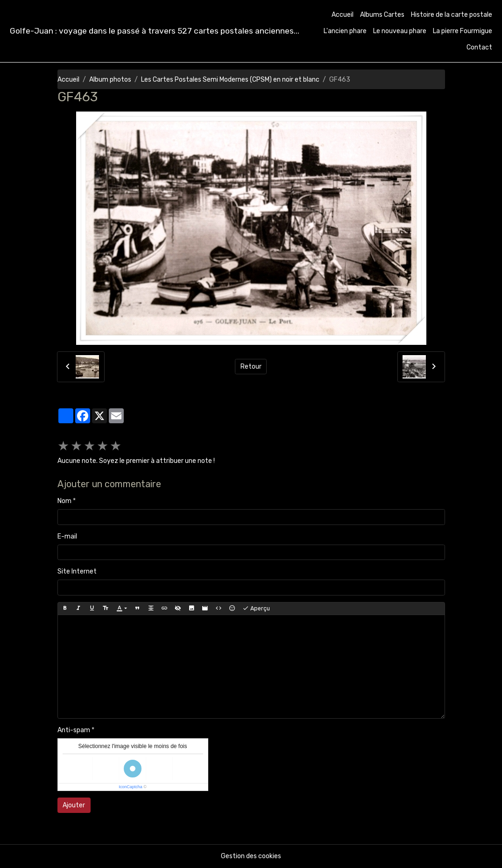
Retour (251, 367)
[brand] (155, 31)
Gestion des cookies (251, 856)
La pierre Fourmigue (463, 31)
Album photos (110, 80)
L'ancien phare (345, 31)
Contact (479, 47)
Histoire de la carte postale (452, 15)
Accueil (343, 15)
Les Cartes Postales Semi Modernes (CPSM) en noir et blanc (230, 80)
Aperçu (256, 609)
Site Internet (77, 571)
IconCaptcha (131, 787)
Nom (64, 501)
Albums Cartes (382, 15)
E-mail (67, 536)
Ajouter (74, 805)
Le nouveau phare (400, 31)
